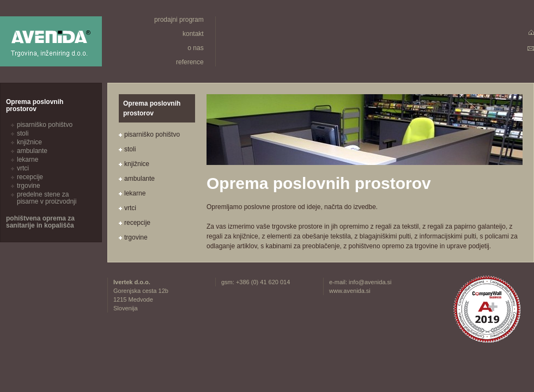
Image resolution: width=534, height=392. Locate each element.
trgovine (136, 237)
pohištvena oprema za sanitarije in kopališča (40, 222)
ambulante (139, 179)
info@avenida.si (370, 282)
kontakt (193, 34)
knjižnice (137, 164)
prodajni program (179, 20)
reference (190, 62)
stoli (130, 149)
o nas (195, 48)
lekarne (135, 193)
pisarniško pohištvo (152, 134)
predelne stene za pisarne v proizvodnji (47, 198)
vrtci (130, 208)
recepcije (137, 223)
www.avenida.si (350, 291)
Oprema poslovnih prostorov (35, 105)
